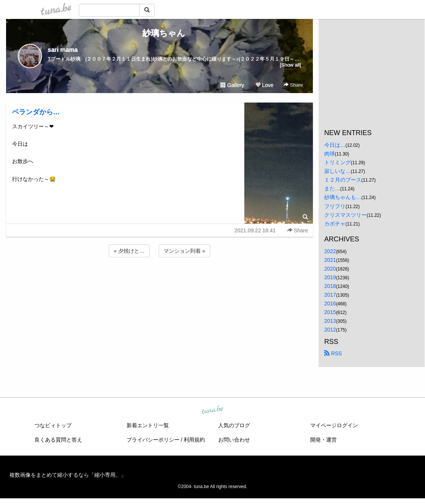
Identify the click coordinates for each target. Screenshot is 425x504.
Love (264, 85)
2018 (330, 286)
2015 (330, 312)
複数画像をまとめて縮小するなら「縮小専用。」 (68, 475)
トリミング (337, 162)
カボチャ (335, 224)
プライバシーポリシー (153, 440)
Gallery (232, 85)
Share (293, 85)
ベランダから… (36, 112)
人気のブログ (234, 425)
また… (332, 188)
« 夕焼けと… (129, 251)
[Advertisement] (159, 279)
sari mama (63, 50)
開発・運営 (323, 440)
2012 (330, 330)
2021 (330, 260)
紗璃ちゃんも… (343, 197)
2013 (330, 321)
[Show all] (291, 65)
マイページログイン (334, 425)
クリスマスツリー (345, 215)
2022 (330, 251)
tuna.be (212, 410)
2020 (330, 269)
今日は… (335, 145)
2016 (330, 303)
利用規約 (194, 440)
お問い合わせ (234, 440)
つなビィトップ (53, 425)
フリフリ (335, 206)
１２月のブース (343, 180)
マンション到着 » (184, 251)
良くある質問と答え (58, 440)
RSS (333, 353)
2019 (330, 277)
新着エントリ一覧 (148, 425)
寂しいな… (337, 171)
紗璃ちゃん (160, 33)
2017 (330, 295)
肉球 (330, 154)
